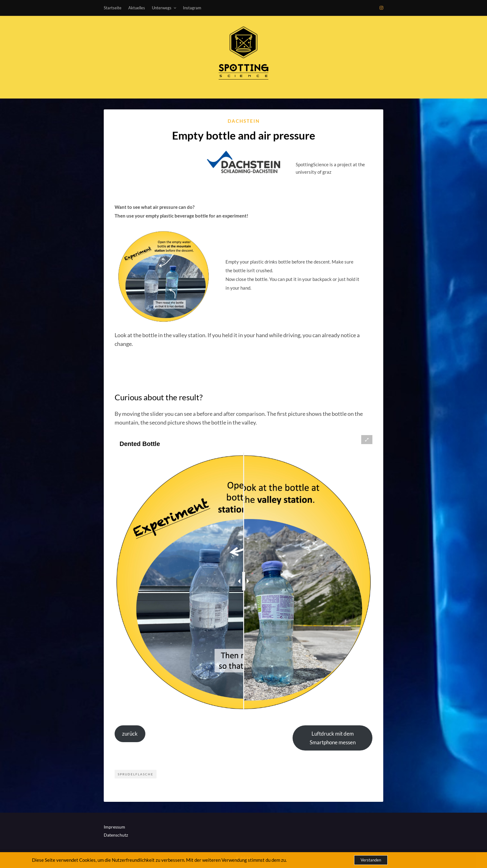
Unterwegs (162, 8)
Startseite (113, 8)
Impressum (114, 827)
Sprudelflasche (136, 774)
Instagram (192, 8)
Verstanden (371, 860)
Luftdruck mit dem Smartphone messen (333, 738)
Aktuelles (137, 8)
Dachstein (244, 121)
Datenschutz (116, 835)
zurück (130, 734)
